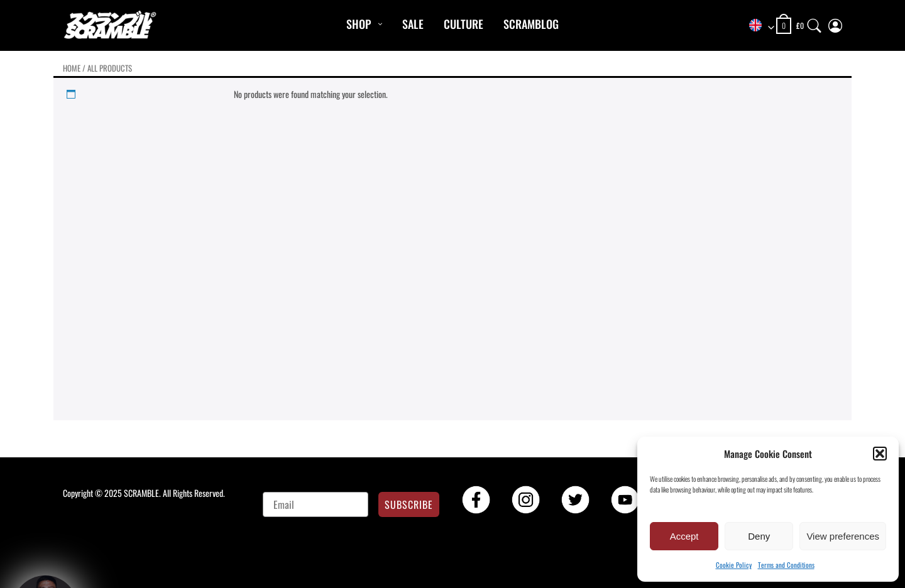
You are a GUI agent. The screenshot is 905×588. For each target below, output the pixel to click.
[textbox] (757, 26)
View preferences (843, 536)
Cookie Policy (734, 565)
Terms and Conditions (786, 565)
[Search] (814, 23)
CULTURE (463, 24)
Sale (413, 24)
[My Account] (835, 23)
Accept (684, 536)
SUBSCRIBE (409, 504)
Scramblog (531, 24)
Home (72, 68)
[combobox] (757, 26)
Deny (759, 536)
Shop (359, 24)
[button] (880, 454)
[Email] (316, 504)
